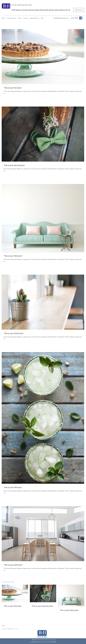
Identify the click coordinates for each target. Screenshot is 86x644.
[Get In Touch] (79, 10)
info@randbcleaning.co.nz (61, 18)
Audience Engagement (8, 629)
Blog (16, 629)
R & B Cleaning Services (22, 5)
